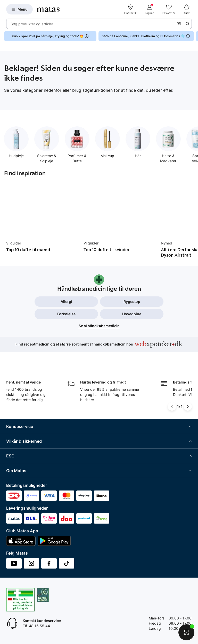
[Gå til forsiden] (48, 9)
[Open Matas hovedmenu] (19, 9)
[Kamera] (179, 24)
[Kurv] (187, 9)
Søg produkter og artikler (32, 24)
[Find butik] (130, 9)
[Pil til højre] (188, 407)
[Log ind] (150, 9)
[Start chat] (186, 632)
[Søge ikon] (187, 24)
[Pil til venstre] (172, 407)
